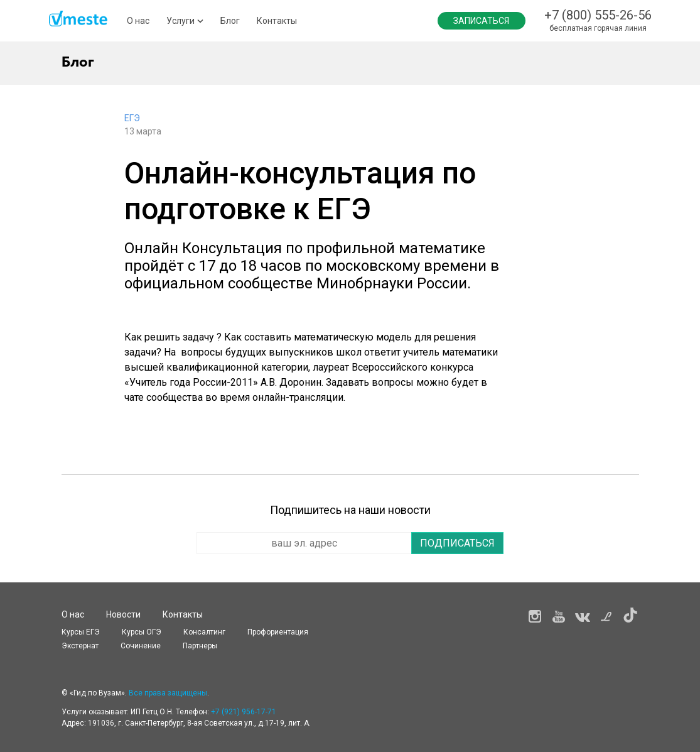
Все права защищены (168, 693)
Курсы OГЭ (142, 632)
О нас (138, 21)
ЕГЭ (132, 118)
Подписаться (457, 543)
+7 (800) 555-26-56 (598, 15)
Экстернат (80, 646)
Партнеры (200, 646)
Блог (230, 21)
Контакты (277, 21)
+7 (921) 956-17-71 (244, 712)
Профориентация (278, 632)
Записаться (481, 21)
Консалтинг (204, 632)
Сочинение (141, 646)
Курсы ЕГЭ (81, 632)
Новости (123, 614)
